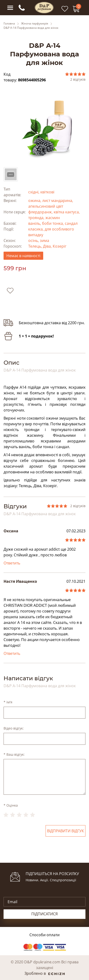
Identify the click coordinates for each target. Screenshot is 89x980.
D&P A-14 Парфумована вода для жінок (31, 28)
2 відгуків (78, 79)
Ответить (12, 563)
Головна (9, 24)
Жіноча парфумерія (35, 24)
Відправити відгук (66, 831)
